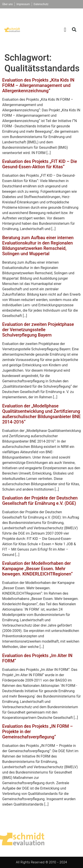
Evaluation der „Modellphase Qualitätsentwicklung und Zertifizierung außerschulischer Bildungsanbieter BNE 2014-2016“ (41, 414)
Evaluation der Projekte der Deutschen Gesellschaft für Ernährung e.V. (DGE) (40, 501)
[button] (65, 30)
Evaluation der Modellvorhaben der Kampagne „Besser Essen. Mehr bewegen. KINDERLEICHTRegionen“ (37, 569)
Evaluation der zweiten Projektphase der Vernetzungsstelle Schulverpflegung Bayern (38, 330)
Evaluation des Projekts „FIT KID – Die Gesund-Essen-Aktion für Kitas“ (40, 164)
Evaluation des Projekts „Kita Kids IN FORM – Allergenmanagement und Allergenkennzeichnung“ (38, 85)
